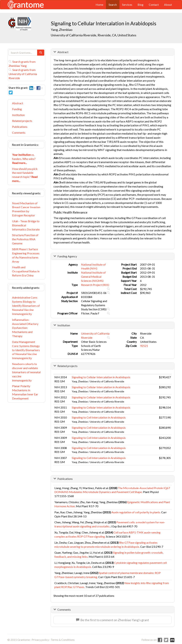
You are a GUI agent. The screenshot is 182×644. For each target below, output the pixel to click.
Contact (154, 5)
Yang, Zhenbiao (62, 30)
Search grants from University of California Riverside (23, 74)
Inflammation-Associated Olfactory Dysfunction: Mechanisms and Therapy (25, 328)
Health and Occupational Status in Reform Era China (26, 271)
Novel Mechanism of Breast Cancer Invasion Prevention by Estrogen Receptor (26, 209)
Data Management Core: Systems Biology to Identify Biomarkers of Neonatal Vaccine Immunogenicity (26, 350)
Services (127, 5)
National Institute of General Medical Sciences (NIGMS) (93, 277)
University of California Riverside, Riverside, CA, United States (94, 35)
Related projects (22, 121)
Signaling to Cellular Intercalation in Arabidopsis (101, 377)
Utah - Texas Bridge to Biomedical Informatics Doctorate (26, 225)
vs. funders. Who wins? (24, 159)
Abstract (18, 103)
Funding (17, 109)
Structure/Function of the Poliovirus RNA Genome (25, 239)
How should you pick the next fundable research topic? (25, 175)
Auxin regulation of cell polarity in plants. (136, 512)
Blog (140, 5)
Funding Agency (67, 256)
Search (113, 5)
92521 (144, 346)
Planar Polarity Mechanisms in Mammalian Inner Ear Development (25, 392)
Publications (20, 127)
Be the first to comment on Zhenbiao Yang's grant (113, 620)
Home (99, 5)
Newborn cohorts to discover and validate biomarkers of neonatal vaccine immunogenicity (26, 372)
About (168, 5)
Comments (19, 133)
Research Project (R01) (95, 285)
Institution (18, 115)
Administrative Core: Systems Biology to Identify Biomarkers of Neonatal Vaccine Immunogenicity (26, 306)
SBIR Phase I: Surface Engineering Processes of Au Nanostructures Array (26, 255)
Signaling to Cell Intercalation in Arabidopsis (99, 417)
